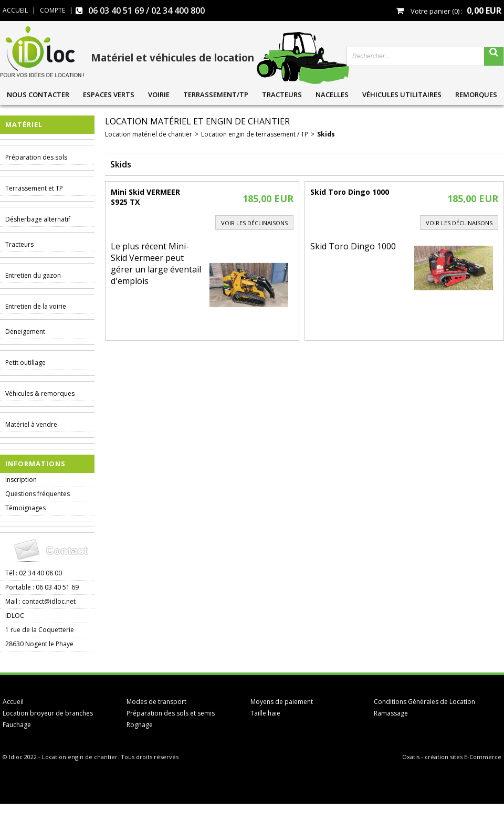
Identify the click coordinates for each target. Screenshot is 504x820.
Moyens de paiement (282, 702)
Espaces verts (109, 94)
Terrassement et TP (34, 188)
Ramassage (391, 713)
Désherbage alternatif (38, 219)
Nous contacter (38, 94)
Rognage (140, 725)
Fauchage (17, 725)
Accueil (13, 702)
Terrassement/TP (216, 94)
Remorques (476, 94)
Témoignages (25, 508)
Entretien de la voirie (36, 306)
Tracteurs (282, 94)
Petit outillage (25, 362)
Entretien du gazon (33, 275)
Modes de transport (156, 702)
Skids (326, 134)
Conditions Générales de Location (424, 702)
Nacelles (332, 94)
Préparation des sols (36, 157)
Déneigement (25, 332)
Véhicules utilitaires (402, 94)
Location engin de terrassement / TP (255, 134)
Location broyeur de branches (48, 713)
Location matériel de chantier (149, 134)
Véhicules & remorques (40, 393)
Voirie (159, 94)
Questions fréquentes (38, 494)
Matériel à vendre (31, 424)
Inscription (21, 480)
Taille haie (265, 713)
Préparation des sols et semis (171, 713)
